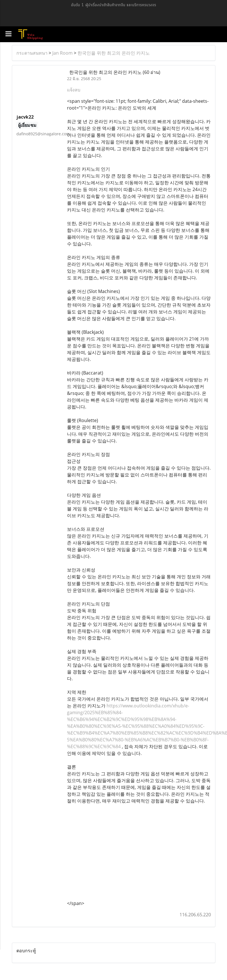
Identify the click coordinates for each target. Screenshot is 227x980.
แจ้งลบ (74, 90)
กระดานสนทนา (32, 53)
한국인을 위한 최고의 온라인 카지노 (114, 53)
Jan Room (62, 53)
